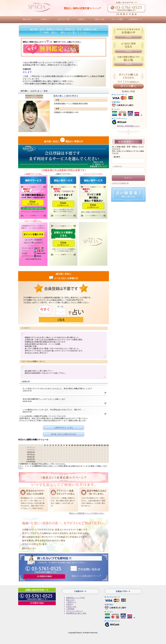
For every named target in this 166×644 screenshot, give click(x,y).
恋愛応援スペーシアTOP (75, 598)
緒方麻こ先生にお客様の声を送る (64, 434)
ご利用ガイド (45, 19)
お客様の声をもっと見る (64, 428)
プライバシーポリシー (75, 611)
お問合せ (81, 19)
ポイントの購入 (117, 19)
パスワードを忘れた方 (120, 183)
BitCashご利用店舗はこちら (128, 126)
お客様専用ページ (135, 19)
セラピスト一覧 (63, 19)
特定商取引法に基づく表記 (76, 613)
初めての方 (27, 19)
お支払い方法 (99, 19)
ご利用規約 (70, 609)
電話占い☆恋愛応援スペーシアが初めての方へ (87, 513)
